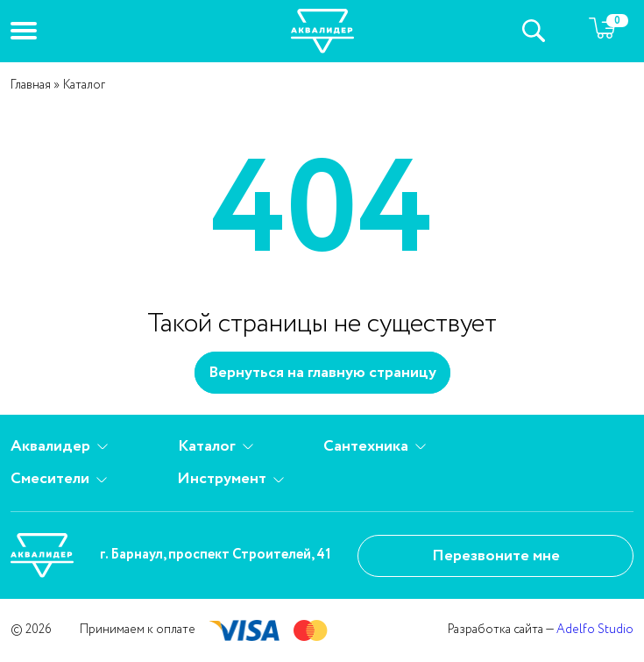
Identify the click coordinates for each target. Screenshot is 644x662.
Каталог (216, 447)
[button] (24, 31)
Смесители (59, 479)
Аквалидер (59, 447)
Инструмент (230, 479)
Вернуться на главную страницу (322, 373)
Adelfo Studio (595, 630)
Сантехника (375, 447)
